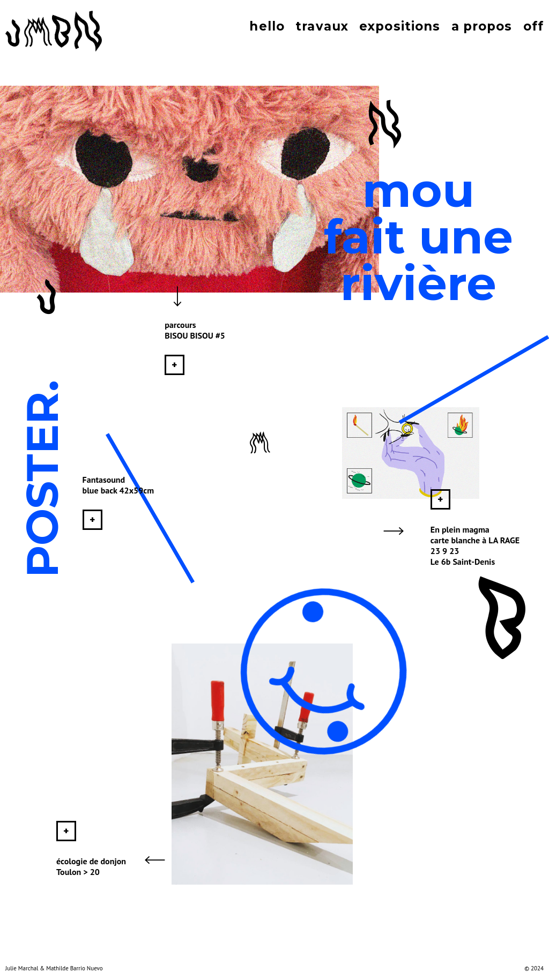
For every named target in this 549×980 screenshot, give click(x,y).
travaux (322, 26)
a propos (482, 26)
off (533, 26)
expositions (400, 26)
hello (267, 26)
